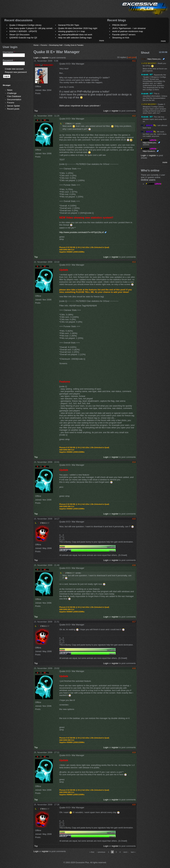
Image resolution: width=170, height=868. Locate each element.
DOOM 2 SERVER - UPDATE (23, 31)
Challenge (12, 93)
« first (92, 852)
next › (126, 852)
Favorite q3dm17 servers (124, 35)
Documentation (14, 99)
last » (133, 852)
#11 (134, 61)
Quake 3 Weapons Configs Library (25, 25)
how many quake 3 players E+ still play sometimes (33, 28)
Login (36, 58)
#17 (134, 622)
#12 (134, 116)
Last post (132, 57)
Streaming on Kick (121, 38)
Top (36, 111)
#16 (134, 565)
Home (36, 45)
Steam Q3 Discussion (19, 35)
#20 (134, 805)
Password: (9, 60)
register (45, 58)
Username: (9, 52)
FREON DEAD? (120, 25)
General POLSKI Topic (69, 25)
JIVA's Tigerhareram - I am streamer (129, 28)
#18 (134, 668)
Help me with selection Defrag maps (75, 38)
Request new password (16, 72)
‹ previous (101, 852)
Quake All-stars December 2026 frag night (78, 28)
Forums (11, 103)
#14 (134, 462)
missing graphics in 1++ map (71, 31)
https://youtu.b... (149, 151)
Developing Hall (56, 45)
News (10, 90)
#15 (134, 519)
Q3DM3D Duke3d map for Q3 (23, 38)
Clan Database (14, 96)
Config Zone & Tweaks (74, 45)
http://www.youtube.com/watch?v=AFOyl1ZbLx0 (82, 232)
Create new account (14, 69)
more (102, 41)
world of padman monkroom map (128, 31)
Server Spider (13, 106)
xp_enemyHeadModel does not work (75, 35)
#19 (134, 752)
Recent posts (13, 109)
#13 (134, 262)
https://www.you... (155, 59)
